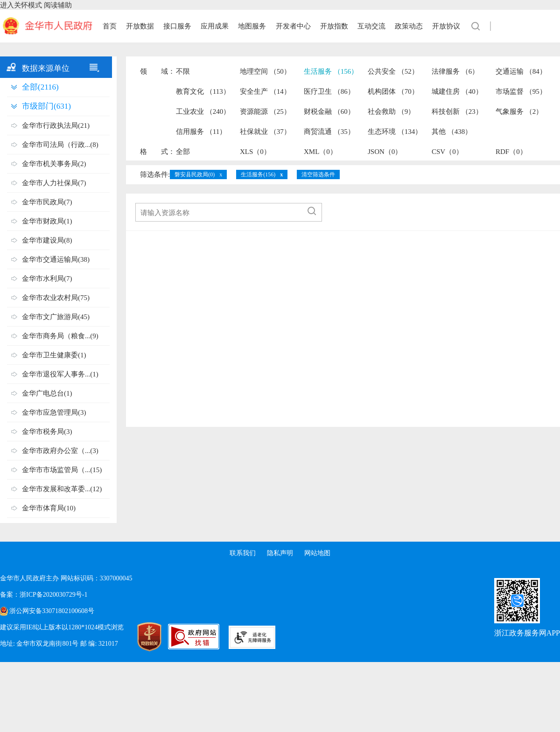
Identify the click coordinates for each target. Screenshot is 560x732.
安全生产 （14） (265, 91)
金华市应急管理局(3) (54, 412)
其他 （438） (452, 132)
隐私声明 (280, 553)
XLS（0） (255, 152)
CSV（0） (447, 152)
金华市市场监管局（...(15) (62, 470)
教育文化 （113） (203, 91)
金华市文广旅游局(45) (56, 317)
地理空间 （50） (265, 71)
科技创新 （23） (457, 112)
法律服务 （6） (455, 71)
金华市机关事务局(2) (54, 164)
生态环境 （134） (395, 132)
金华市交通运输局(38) (56, 259)
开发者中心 (293, 26)
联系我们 (243, 553)
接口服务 (177, 26)
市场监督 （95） (521, 91)
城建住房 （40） (457, 91)
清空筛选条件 (318, 174)
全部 (183, 152)
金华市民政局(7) (47, 202)
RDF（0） (511, 152)
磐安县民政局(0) (195, 174)
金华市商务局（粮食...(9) (60, 336)
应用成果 (215, 26)
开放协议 (446, 26)
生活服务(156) (258, 174)
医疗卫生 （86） (329, 91)
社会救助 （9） (391, 112)
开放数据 (140, 26)
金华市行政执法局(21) (56, 125)
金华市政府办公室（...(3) (60, 451)
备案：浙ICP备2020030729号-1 (44, 595)
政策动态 (409, 26)
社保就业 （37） (265, 132)
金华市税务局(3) (47, 432)
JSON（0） (385, 152)
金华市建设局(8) (47, 240)
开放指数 (334, 26)
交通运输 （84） (521, 71)
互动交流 (371, 26)
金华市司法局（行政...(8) (60, 145)
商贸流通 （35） (329, 132)
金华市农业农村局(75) (56, 298)
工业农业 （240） (203, 112)
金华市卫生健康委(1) (54, 355)
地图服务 (252, 26)
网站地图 (317, 553)
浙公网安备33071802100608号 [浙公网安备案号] (52, 611)
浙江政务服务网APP (527, 633)
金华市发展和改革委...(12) (62, 489)
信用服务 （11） (201, 132)
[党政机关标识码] (140, 637)
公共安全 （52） (393, 71)
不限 (183, 71)
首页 (110, 26)
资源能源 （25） (265, 112)
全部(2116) (40, 87)
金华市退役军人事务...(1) (60, 374)
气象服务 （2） (519, 112)
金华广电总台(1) (47, 393)
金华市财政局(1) (47, 221)
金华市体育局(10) (49, 508)
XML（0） (320, 152)
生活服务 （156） (331, 71)
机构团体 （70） (393, 91)
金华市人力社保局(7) (54, 183)
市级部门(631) (46, 106)
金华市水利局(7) (47, 279)
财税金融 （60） (329, 112)
